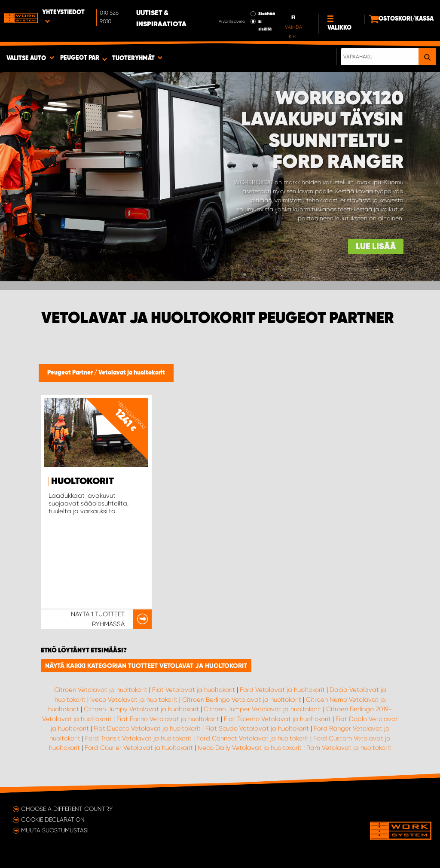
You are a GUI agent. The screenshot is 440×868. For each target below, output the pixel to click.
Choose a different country (67, 809)
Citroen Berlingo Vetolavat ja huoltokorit (242, 700)
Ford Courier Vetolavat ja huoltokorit (139, 748)
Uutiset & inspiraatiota (161, 19)
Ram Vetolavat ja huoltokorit (349, 748)
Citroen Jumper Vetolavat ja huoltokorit (263, 709)
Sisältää (267, 14)
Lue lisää (376, 247)
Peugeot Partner (71, 373)
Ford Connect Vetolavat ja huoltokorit (252, 738)
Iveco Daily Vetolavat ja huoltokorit (250, 748)
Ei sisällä (265, 25)
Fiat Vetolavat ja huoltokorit (194, 690)
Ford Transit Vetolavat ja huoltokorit (138, 738)
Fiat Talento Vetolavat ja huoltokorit (277, 719)
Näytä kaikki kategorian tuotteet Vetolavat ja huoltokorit (146, 666)
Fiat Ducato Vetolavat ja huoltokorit (147, 728)
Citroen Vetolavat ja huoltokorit (101, 690)
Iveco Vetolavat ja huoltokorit (134, 700)
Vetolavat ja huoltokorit (132, 373)
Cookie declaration (53, 819)
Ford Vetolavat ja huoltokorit (282, 690)
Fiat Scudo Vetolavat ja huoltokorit (257, 728)
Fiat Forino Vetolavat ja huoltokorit (168, 719)
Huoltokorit (82, 481)
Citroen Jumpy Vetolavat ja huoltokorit (141, 709)
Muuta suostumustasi (55, 830)
